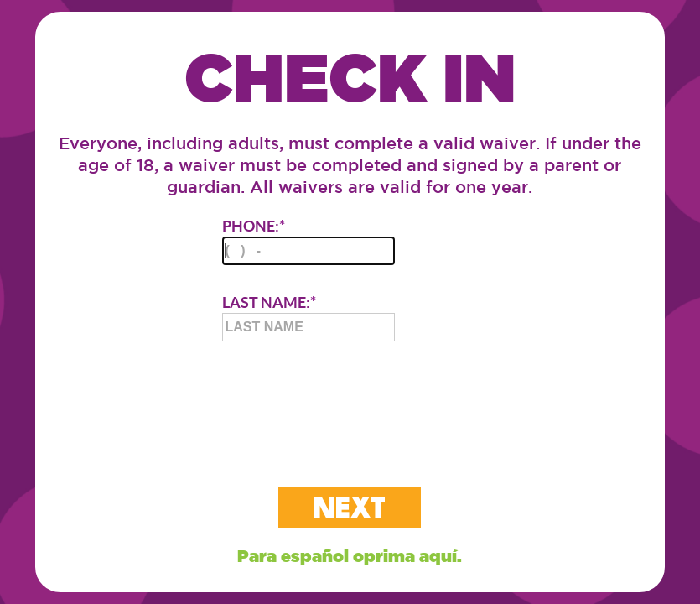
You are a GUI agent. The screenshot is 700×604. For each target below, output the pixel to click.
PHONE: (309, 241)
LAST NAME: (309, 317)
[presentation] (350, 400)
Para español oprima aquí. (350, 556)
